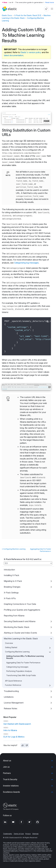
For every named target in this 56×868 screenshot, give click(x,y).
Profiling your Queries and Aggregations (22, 610)
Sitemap (35, 834)
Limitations (9, 697)
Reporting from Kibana (14, 616)
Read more (50, 2)
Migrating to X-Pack (13, 581)
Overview (9, 643)
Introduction (9, 570)
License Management (14, 703)
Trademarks (8, 834)
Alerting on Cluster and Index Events (20, 633)
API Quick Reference (13, 681)
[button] (28, 761)
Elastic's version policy (31, 52)
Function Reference (13, 685)
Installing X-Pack (11, 575)
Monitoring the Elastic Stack (17, 627)
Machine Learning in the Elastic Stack (21, 639)
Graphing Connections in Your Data (20, 604)
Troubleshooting (11, 691)
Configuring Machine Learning (17, 652)
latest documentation (14, 55)
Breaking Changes (12, 587)
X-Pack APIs (10, 598)
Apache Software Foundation (37, 857)
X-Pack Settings (11, 593)
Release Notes (11, 708)
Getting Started (11, 647)
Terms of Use (19, 834)
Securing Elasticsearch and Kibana (20, 621)
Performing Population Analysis (19, 671)
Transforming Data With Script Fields (21, 675)
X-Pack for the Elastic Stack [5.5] (28, 15)
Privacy (28, 834)
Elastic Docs (7, 15)
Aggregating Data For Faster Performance (23, 663)
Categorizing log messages (17, 667)
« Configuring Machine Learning (14, 549)
